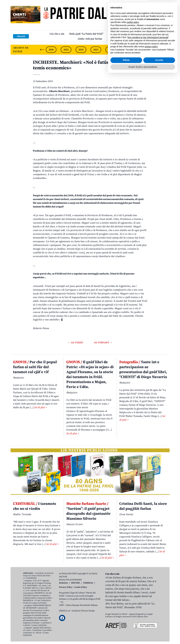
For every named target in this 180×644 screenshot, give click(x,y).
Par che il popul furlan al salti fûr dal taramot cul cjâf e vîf (35, 367)
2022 (111, 50)
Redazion (64, 583)
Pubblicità (88, 583)
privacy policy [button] (151, 615)
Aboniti (21, 36)
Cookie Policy (80, 587)
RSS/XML (76, 583)
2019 (155, 50)
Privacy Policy (66, 587)
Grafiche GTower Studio (83, 611)
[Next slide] (165, 50)
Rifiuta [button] (126, 629)
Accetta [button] (159, 629)
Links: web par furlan (90, 39)
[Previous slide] (42, 50)
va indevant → (103, 342)
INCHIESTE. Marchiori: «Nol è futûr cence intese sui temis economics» (88, 65)
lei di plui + (40, 407)
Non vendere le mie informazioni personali (148, 606)
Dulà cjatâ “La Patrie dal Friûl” (86, 34)
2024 (81, 50)
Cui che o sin (57, 34)
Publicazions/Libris (119, 34)
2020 (141, 50)
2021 (126, 50)
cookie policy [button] (133, 591)
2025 (66, 50)
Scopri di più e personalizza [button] (143, 635)
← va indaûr (76, 342)
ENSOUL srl (65, 611)
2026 (51, 50)
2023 (96, 50)
